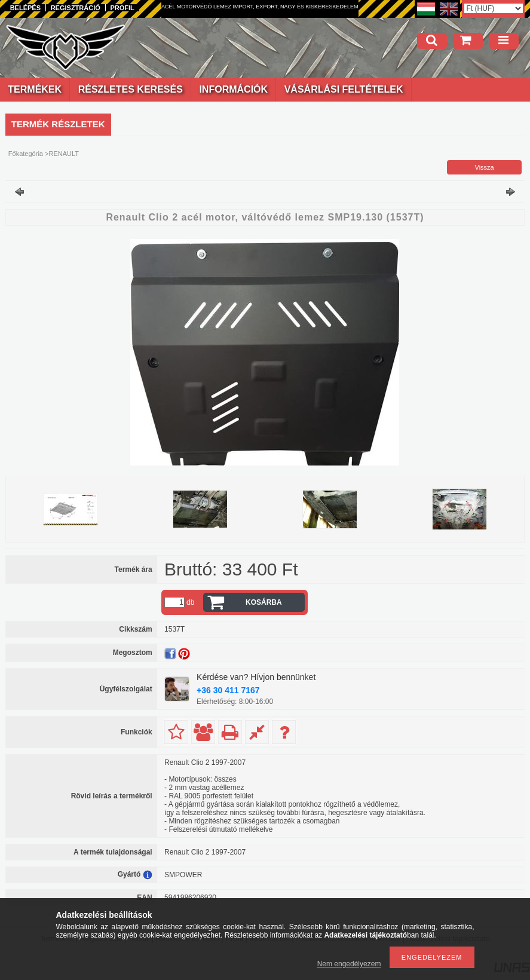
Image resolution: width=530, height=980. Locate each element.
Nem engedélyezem (349, 964)
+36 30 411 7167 (228, 690)
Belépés (25, 8)
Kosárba (264, 602)
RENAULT (64, 154)
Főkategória (26, 154)
